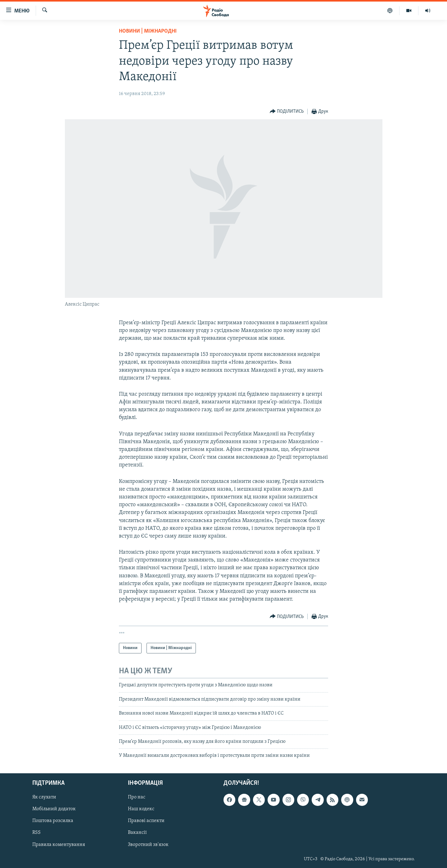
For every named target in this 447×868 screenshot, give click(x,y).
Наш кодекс (141, 809)
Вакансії (137, 833)
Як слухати (44, 797)
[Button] (287, 112)
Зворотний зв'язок (148, 844)
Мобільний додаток (54, 809)
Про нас (137, 797)
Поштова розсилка (53, 821)
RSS (36, 833)
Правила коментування (59, 844)
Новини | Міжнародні (148, 31)
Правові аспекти (146, 821)
